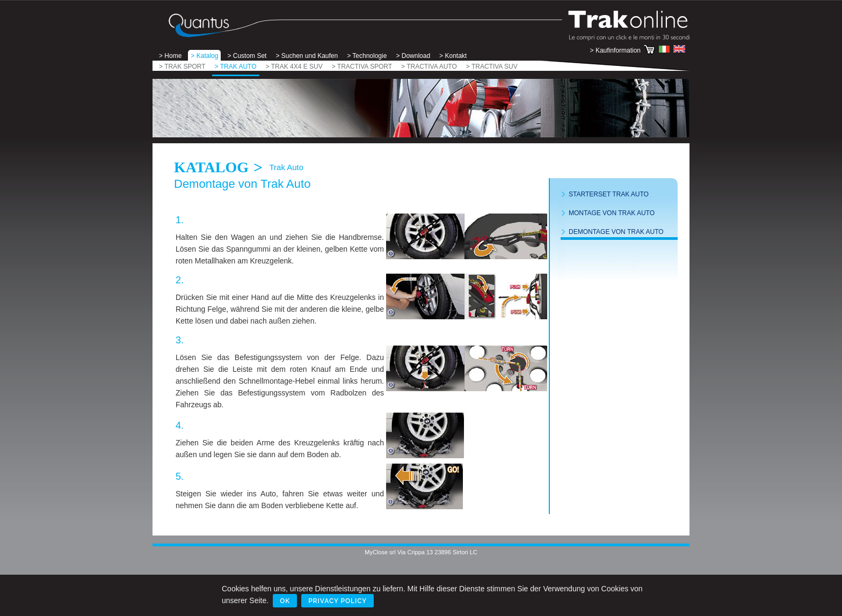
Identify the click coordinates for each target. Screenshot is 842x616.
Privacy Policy (337, 601)
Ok (285, 601)
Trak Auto (286, 167)
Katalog (211, 167)
